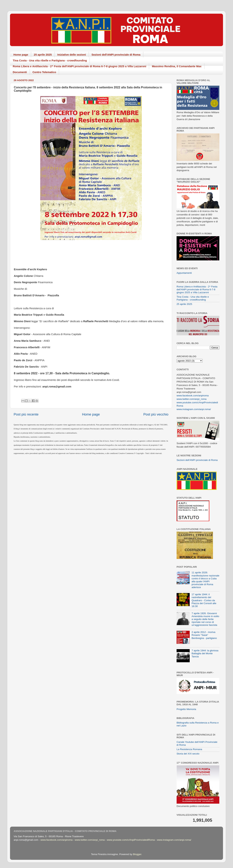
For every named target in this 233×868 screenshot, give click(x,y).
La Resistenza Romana (189, 749)
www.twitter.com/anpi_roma (191, 399)
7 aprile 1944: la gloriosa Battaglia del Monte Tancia (205, 653)
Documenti (20, 72)
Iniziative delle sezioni (72, 55)
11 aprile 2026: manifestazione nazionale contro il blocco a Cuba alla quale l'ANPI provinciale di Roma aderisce (205, 580)
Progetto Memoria (186, 709)
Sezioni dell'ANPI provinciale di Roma (116, 55)
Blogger (137, 854)
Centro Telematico (44, 72)
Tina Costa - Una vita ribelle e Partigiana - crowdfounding (50, 60)
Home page (21, 55)
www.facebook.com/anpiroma (193, 396)
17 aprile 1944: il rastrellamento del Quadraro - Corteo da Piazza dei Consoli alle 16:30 (204, 600)
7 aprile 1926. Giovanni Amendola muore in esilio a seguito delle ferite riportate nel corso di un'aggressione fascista (205, 619)
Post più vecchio (156, 414)
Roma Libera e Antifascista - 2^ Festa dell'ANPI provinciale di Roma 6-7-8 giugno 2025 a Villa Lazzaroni (79, 66)
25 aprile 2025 (43, 55)
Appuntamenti (184, 273)
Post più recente (26, 414)
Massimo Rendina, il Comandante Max (177, 66)
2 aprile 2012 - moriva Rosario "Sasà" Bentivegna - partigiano (204, 635)
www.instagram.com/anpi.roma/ (194, 409)
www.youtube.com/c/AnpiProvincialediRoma (131, 840)
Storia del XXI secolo (188, 754)
